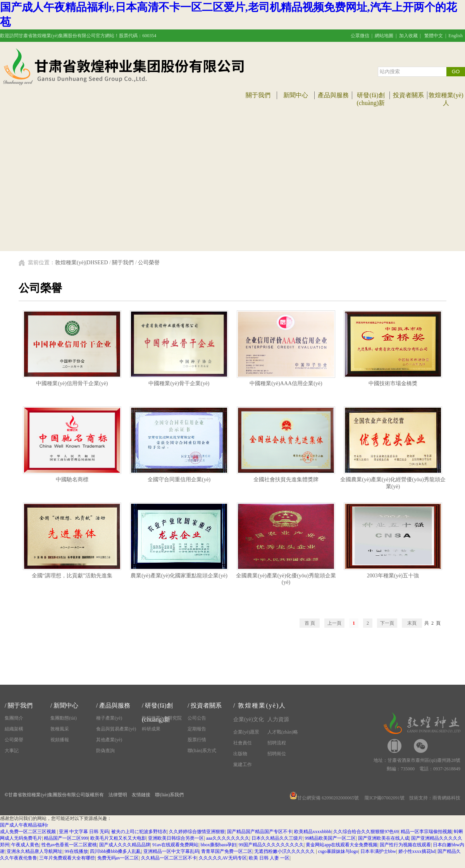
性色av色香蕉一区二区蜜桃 (69, 845)
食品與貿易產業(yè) (116, 729)
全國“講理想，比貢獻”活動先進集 (72, 573)
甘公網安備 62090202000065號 (324, 798)
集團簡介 (14, 718)
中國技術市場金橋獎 (393, 381)
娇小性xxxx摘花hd (417, 851)
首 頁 (310, 623)
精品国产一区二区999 (66, 838)
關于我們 (258, 95)
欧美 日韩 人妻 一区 (269, 858)
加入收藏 (408, 36)
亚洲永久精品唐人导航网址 (34, 851)
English (456, 36)
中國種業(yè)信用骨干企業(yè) (72, 381)
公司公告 (197, 718)
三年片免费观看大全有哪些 (67, 858)
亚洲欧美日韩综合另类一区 (176, 838)
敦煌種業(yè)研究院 (162, 718)
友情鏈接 (141, 795)
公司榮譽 (149, 263)
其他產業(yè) (109, 740)
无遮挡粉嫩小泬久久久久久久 (285, 851)
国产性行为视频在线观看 (405, 845)
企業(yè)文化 (249, 719)
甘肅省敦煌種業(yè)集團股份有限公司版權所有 (56, 795)
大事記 (12, 751)
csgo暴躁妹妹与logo (338, 851)
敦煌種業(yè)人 (262, 705)
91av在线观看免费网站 (175, 845)
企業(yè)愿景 (246, 732)
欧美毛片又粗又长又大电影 (118, 838)
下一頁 (387, 623)
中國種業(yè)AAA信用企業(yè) (286, 381)
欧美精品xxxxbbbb (313, 832)
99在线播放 (76, 851)
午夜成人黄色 (25, 845)
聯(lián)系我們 (169, 795)
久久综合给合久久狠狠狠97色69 (366, 832)
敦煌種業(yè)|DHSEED (82, 263)
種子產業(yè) (109, 718)
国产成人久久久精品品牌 (125, 845)
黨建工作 (243, 765)
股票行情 (197, 740)
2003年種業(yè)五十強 (393, 573)
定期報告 (197, 729)
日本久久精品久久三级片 (277, 838)
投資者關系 (408, 95)
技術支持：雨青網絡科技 (435, 798)
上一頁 (334, 623)
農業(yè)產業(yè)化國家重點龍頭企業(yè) (179, 573)
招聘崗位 (277, 754)
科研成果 (151, 729)
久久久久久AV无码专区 (223, 858)
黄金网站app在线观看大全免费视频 (342, 845)
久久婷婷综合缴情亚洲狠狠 (197, 832)
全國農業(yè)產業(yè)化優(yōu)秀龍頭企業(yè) (286, 576)
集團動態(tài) (64, 718)
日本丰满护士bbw (378, 851)
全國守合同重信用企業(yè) (179, 477)
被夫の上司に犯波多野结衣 (139, 832)
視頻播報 (60, 740)
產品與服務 (333, 95)
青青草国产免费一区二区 (227, 851)
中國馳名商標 (72, 477)
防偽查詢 (105, 751)
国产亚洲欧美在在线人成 (384, 838)
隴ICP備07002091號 (385, 798)
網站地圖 (384, 36)
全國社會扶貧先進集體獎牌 (286, 477)
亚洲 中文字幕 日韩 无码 (84, 832)
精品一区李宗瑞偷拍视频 (426, 832)
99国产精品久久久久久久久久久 (271, 845)
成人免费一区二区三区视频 (28, 832)
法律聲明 (118, 795)
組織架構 (14, 729)
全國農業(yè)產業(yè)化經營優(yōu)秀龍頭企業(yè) (393, 480)
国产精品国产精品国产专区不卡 (260, 832)
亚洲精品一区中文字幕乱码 (171, 851)
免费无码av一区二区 (118, 858)
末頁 (412, 623)
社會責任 (243, 743)
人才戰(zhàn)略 (283, 732)
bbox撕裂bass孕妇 (219, 845)
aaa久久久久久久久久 (228, 838)
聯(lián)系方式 (202, 751)
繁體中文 (434, 36)
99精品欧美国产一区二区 (330, 838)
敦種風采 (60, 729)
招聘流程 (277, 743)
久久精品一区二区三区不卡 (169, 858)
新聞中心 (296, 95)
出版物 (240, 754)
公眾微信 (360, 36)
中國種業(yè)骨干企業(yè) (179, 381)
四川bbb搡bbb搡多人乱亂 (115, 851)
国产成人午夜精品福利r (24, 825)
